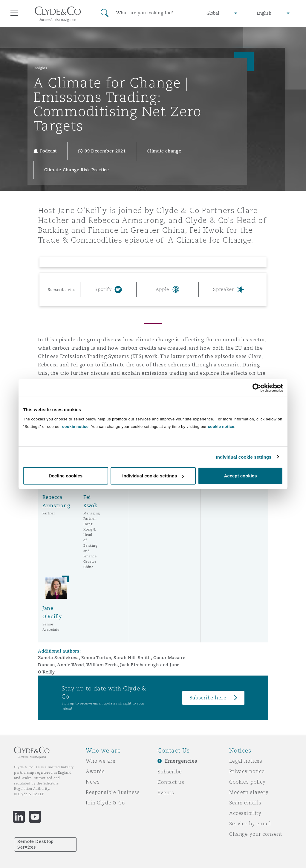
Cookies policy (247, 782)
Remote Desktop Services (36, 844)
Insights (40, 68)
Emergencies (181, 761)
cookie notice (75, 427)
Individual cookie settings (244, 457)
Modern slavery (249, 792)
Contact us (171, 782)
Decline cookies (66, 476)
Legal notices (246, 761)
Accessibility (245, 813)
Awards (95, 771)
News (93, 782)
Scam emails (245, 803)
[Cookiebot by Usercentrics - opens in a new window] (257, 388)
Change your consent (256, 834)
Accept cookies (240, 476)
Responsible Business (113, 792)
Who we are (101, 761)
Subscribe (170, 772)
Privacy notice (247, 771)
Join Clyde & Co (105, 803)
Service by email (250, 824)
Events (166, 793)
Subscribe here (208, 698)
